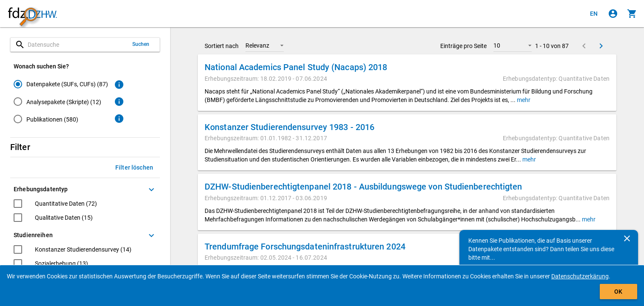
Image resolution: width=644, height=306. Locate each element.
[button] (265, 45)
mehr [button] (523, 100)
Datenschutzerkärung (580, 276)
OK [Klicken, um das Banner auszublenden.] (618, 292)
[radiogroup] (61, 103)
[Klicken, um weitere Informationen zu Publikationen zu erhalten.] (119, 119)
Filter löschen (134, 167)
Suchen (141, 44)
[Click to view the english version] (594, 14)
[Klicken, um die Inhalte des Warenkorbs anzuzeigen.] (632, 14)
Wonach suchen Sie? (41, 66)
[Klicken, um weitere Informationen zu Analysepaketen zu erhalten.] (119, 102)
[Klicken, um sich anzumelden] (613, 14)
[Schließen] (627, 238)
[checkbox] (55, 205)
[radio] (61, 84)
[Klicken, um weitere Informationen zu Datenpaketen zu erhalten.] (119, 85)
